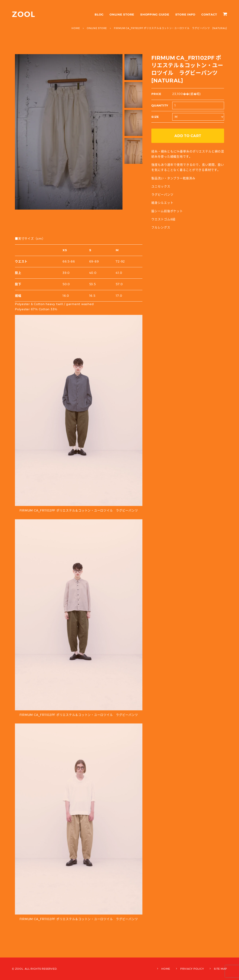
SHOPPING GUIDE (155, 14)
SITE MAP (220, 969)
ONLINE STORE (122, 14)
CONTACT (209, 14)
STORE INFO (185, 14)
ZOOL (24, 14)
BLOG (99, 14)
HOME (166, 969)
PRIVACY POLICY (192, 969)
